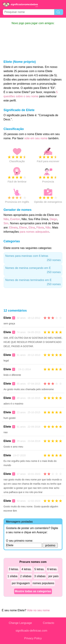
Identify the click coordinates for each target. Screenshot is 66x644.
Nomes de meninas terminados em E (33, 282)
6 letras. (52, 569)
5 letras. (40, 569)
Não (6, 219)
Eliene (23, 228)
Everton (15, 219)
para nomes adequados (34, 232)
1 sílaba (12, 576)
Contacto (49, 623)
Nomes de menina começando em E (33, 270)
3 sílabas (40, 576)
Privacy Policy (33, 638)
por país (54, 576)
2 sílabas (26, 576)
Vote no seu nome (38, 610)
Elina (32, 228)
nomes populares (43, 583)
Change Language (20, 623)
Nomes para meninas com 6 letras (33, 258)
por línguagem (21, 583)
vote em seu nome (36, 138)
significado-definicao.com (32, 631)
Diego (53, 219)
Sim (6, 223)
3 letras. (14, 569)
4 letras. (27, 569)
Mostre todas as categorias (33, 591)
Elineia (13, 228)
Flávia (40, 228)
